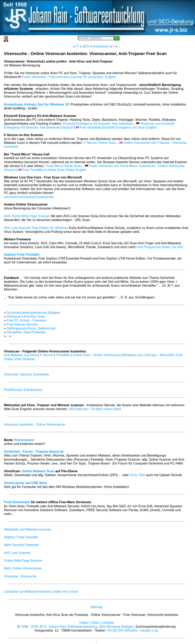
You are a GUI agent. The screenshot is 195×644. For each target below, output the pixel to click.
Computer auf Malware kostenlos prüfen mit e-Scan (41, 592)
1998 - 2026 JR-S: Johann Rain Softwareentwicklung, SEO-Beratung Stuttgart (77, 627)
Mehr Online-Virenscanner (23, 568)
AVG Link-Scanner (17, 553)
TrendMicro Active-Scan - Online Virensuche (88, 355)
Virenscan (14, 316)
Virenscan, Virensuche (20, 576)
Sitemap (96, 607)
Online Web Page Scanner (23, 561)
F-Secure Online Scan (100, 143)
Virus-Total (137, 475)
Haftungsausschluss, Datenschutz (31, 328)
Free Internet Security (22, 324)
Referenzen (34, 390)
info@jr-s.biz (149, 630)
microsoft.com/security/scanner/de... (30, 197)
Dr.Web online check (106, 409)
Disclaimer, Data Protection (26, 332)
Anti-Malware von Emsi (21, 355)
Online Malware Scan (38, 471)
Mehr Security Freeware (21, 545)
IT (77, 46)
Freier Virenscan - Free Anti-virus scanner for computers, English (67, 77)
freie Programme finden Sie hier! (160, 247)
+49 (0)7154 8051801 (122, 630)
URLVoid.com (79, 409)
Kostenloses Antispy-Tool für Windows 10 (36, 104)
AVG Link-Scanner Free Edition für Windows (36, 228)
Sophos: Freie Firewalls (21, 537)
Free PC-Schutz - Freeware (26, 320)
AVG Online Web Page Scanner (27, 216)
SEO (86, 46)
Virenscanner (24, 440)
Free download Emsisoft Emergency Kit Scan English (116, 127)
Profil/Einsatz (13, 390)
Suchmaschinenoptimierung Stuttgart (33, 313)
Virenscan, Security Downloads (26, 374)
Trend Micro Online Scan (63, 166)
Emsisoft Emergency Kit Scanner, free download (98, 124)
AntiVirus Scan (34, 316)
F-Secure (47, 355)
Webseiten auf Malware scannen (28, 529)
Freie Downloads (17, 502)
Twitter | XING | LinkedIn (96, 623)
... (117, 38)
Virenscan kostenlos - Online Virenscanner (35, 424)
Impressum (101, 46)
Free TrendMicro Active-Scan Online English (52, 170)
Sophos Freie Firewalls (22, 255)
